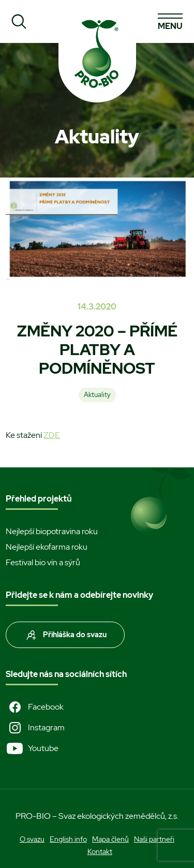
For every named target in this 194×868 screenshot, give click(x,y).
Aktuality (97, 395)
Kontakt (100, 851)
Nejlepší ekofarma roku (47, 547)
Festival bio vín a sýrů (43, 562)
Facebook (35, 707)
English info (68, 839)
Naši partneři (154, 839)
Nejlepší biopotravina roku (52, 531)
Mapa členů (110, 839)
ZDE (52, 435)
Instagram (35, 728)
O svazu (32, 839)
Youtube (32, 748)
